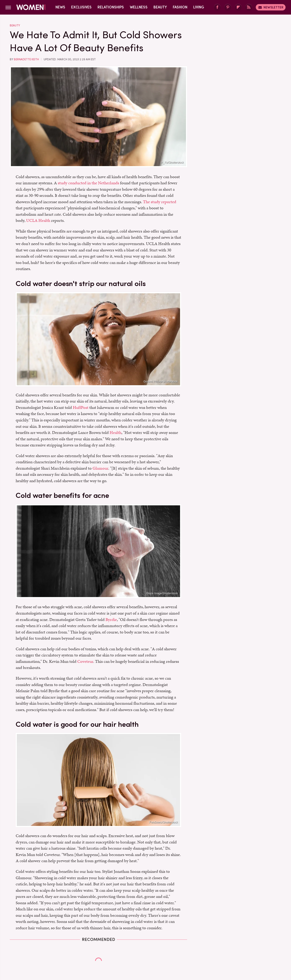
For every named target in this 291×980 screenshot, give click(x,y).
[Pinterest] (228, 7)
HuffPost (81, 407)
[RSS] (249, 7)
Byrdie (111, 619)
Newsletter (271, 7)
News (60, 7)
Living (199, 7)
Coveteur (85, 661)
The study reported (160, 202)
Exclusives (81, 7)
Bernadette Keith (26, 59)
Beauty (160, 7)
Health (115, 432)
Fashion (180, 7)
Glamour (100, 468)
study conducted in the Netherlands (88, 183)
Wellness (139, 7)
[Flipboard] (238, 7)
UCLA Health (38, 220)
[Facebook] (217, 7)
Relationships (111, 7)
